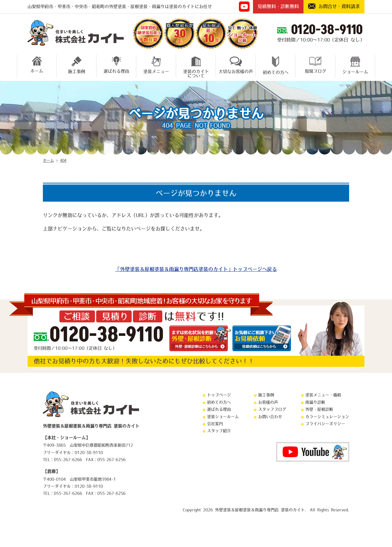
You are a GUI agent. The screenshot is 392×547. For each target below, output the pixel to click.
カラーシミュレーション (327, 417)
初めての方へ (276, 65)
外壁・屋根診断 (319, 409)
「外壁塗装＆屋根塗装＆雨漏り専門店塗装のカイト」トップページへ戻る (196, 269)
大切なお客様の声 (236, 65)
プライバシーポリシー (325, 424)
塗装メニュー (156, 65)
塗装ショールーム (223, 417)
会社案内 (215, 424)
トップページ (219, 395)
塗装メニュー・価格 (323, 395)
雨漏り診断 (315, 402)
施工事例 (77, 65)
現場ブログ (315, 65)
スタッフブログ (272, 409)
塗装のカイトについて (196, 66)
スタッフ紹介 (219, 431)
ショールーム (355, 65)
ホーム (37, 65)
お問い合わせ (270, 417)
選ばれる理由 (116, 65)
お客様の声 (268, 402)
